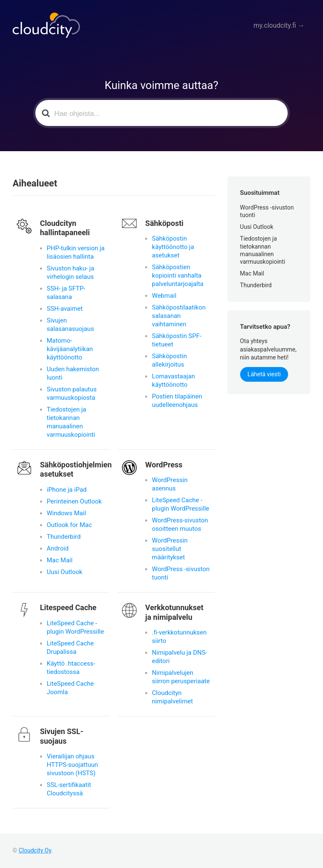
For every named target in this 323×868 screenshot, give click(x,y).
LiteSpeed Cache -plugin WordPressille (180, 504)
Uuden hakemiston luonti (73, 373)
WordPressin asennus (170, 484)
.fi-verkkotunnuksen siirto (179, 637)
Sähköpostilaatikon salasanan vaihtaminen (179, 316)
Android (58, 548)
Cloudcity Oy (35, 850)
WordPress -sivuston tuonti (181, 573)
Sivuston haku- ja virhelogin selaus (70, 273)
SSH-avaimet (65, 309)
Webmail (164, 296)
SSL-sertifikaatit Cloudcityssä (69, 789)
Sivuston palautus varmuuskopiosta (72, 393)
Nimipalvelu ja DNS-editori (179, 657)
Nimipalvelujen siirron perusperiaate (181, 677)
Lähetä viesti (264, 374)
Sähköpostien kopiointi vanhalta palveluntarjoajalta (177, 275)
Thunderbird (64, 537)
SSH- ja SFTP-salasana (66, 293)
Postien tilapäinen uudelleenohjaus (177, 401)
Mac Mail (60, 560)
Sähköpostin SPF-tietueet (177, 340)
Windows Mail (66, 513)
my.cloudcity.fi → (283, 26)
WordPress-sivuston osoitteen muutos (180, 524)
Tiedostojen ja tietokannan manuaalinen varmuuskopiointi (71, 422)
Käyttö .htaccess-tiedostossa (71, 668)
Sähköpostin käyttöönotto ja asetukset (173, 247)
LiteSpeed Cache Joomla (70, 688)
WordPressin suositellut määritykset (170, 549)
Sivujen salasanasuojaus (70, 325)
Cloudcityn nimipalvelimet (172, 697)
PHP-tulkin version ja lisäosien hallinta (76, 252)
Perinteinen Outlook (74, 501)
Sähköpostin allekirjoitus (169, 360)
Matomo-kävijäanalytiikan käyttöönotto (70, 349)
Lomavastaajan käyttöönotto (173, 380)
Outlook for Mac (69, 525)
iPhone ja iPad (67, 490)
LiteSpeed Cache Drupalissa (70, 648)
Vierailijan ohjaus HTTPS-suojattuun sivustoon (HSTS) (72, 765)
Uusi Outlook (65, 572)
